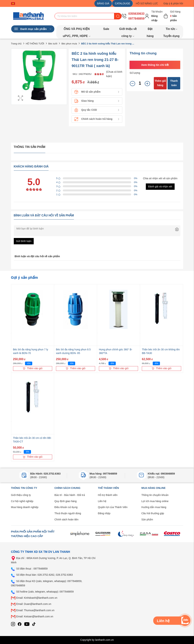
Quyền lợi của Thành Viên (113, 507)
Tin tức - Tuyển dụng (171, 30)
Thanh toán (174, 83)
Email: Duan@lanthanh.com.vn (34, 604)
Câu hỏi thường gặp (153, 513)
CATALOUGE (122, 3)
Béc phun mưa (69, 44)
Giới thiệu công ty (21, 495)
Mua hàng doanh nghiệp (25, 507)
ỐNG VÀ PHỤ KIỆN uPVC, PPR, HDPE (77, 30)
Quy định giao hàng (66, 501)
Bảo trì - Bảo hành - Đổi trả (70, 495)
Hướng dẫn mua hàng (154, 507)
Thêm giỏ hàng (160, 83)
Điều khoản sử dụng (66, 507)
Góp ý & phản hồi (173, 3)
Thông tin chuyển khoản (155, 495)
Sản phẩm (147, 519)
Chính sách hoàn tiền (67, 519)
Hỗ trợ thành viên (108, 495)
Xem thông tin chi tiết (155, 65)
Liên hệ (102, 501)
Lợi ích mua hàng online (155, 501)
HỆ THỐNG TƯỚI (35, 44)
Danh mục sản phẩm (33, 29)
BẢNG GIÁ (103, 3)
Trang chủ (16, 44)
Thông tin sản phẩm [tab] (30, 147)
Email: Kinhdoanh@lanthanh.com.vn (37, 598)
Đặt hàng (150, 30)
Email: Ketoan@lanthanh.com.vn (35, 616)
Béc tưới (53, 44)
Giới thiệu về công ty (128, 30)
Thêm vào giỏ (33, 368)
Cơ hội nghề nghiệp (22, 501)
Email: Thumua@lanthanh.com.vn (35, 610)
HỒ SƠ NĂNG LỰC (147, 3)
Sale (106, 29)
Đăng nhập (104, 513)
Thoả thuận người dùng (68, 513)
